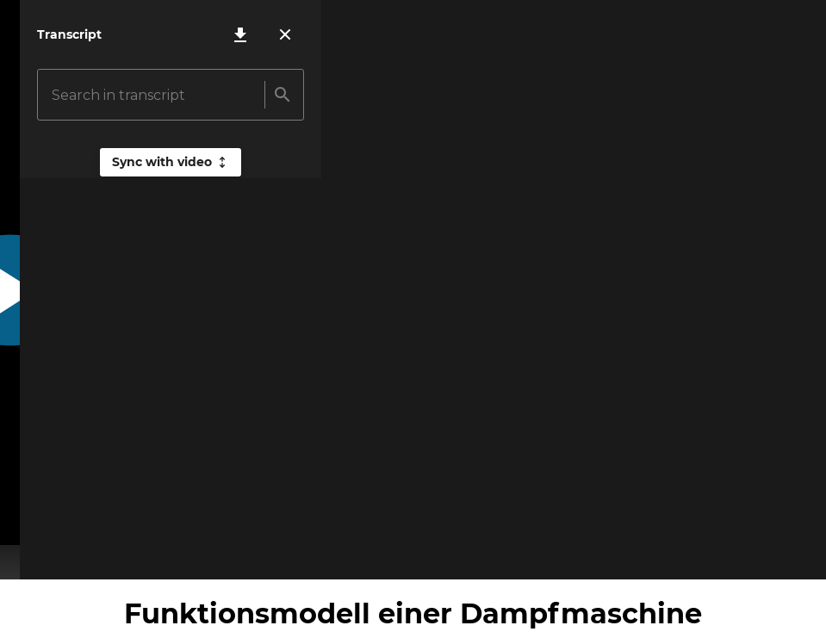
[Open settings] (752, 552)
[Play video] (28, 552)
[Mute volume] (74, 552)
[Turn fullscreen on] (798, 552)
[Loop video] (705, 552)
